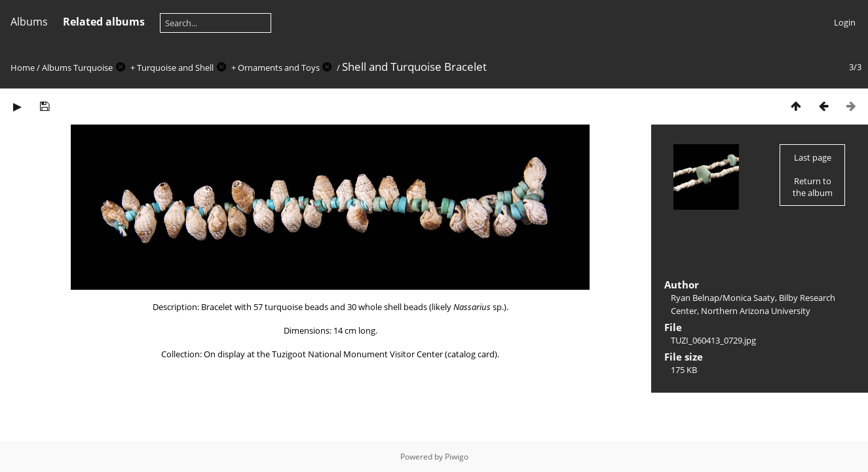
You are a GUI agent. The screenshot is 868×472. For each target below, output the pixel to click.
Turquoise (93, 68)
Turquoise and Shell (175, 68)
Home (23, 68)
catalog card (471, 354)
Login (845, 22)
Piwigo (457, 457)
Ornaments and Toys (279, 68)
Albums (29, 22)
